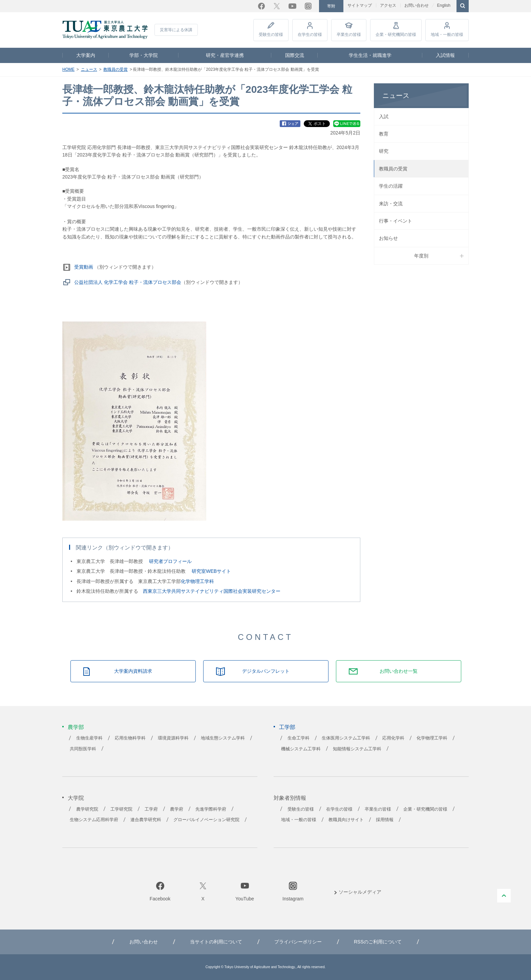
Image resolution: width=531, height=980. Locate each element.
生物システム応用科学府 (94, 820)
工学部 (287, 727)
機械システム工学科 (301, 749)
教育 (384, 134)
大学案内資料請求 (133, 671)
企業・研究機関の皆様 (396, 35)
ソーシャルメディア (360, 892)
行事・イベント (396, 221)
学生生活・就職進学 (370, 55)
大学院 (76, 798)
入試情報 (445, 55)
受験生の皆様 (271, 35)
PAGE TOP (504, 896)
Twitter (277, 6)
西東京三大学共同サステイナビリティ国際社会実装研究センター (212, 591)
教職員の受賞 (115, 69)
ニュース (89, 69)
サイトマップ (360, 5)
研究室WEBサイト (211, 571)
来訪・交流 (391, 204)
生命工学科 (299, 738)
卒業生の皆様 (349, 35)
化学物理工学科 (197, 581)
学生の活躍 (391, 186)
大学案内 (86, 55)
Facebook (261, 6)
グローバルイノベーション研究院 (206, 820)
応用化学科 (393, 738)
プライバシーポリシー (298, 942)
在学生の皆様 (310, 35)
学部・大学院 (144, 55)
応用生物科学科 (130, 738)
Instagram (308, 6)
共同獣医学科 (83, 749)
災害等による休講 (176, 30)
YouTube (292, 6)
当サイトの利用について (216, 942)
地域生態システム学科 (223, 738)
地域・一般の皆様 (447, 35)
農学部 (76, 727)
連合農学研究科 (146, 820)
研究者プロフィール (170, 561)
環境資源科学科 (173, 738)
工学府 (151, 809)
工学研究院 (121, 809)
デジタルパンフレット (266, 671)
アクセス (388, 5)
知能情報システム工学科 (357, 749)
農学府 (177, 809)
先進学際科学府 (211, 809)
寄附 (331, 6)
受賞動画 (84, 267)
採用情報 (385, 820)
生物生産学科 (89, 738)
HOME (68, 69)
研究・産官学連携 (225, 55)
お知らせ (388, 238)
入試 (384, 117)
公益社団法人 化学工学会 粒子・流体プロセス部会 (128, 282)
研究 (384, 151)
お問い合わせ (417, 5)
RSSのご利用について (378, 942)
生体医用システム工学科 (346, 738)
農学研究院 (87, 809)
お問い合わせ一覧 (399, 671)
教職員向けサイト (346, 820)
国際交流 (295, 55)
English (443, 5)
